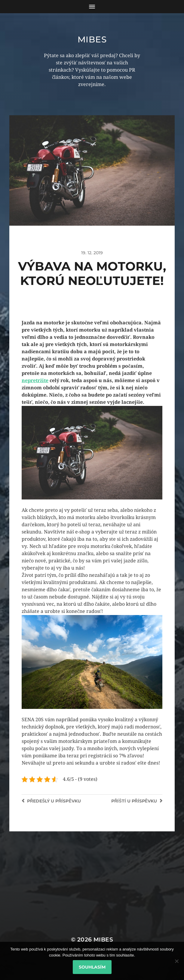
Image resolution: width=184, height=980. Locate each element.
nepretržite (35, 380)
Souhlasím (92, 967)
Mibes (92, 39)
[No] (176, 961)
